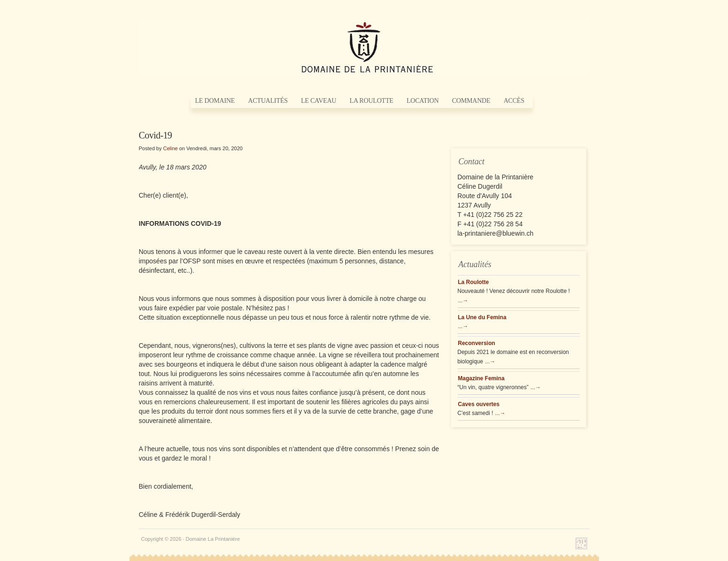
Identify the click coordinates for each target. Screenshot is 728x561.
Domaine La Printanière (364, 47)
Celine (170, 148)
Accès (514, 101)
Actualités (268, 101)
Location (422, 101)
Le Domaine (215, 101)
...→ (463, 300)
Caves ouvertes (479, 404)
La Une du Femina (482, 317)
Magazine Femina (481, 378)
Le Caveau (318, 101)
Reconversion (477, 343)
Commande (471, 101)
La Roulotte (372, 101)
